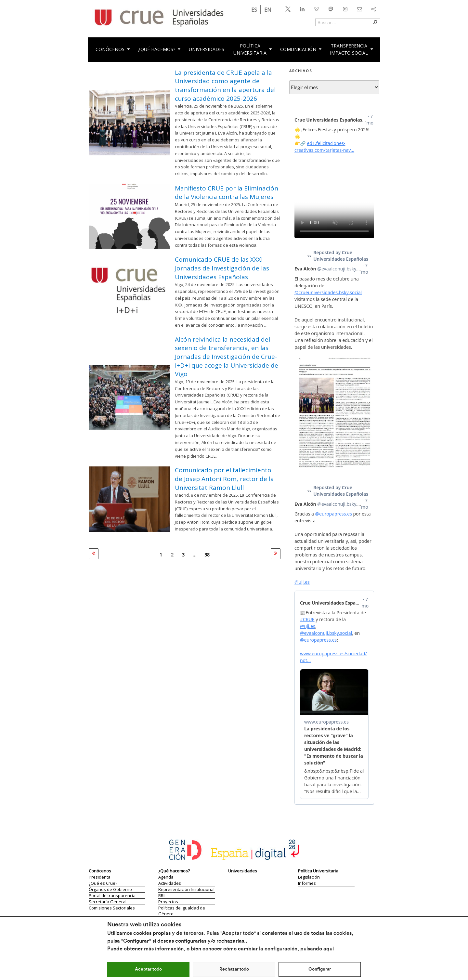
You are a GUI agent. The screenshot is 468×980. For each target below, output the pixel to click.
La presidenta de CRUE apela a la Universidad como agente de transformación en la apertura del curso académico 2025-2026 (225, 85)
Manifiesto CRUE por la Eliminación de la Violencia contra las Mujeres (227, 193)
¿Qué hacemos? (160, 49)
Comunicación (301, 49)
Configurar (320, 969)
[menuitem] (254, 10)
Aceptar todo (148, 969)
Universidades (207, 49)
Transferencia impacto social (352, 49)
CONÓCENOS (113, 49)
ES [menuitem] (254, 10)
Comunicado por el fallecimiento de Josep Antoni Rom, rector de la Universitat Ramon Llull (224, 479)
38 (207, 555)
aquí (329, 949)
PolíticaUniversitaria (253, 49)
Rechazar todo (234, 969)
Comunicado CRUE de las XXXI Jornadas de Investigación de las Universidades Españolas (222, 268)
